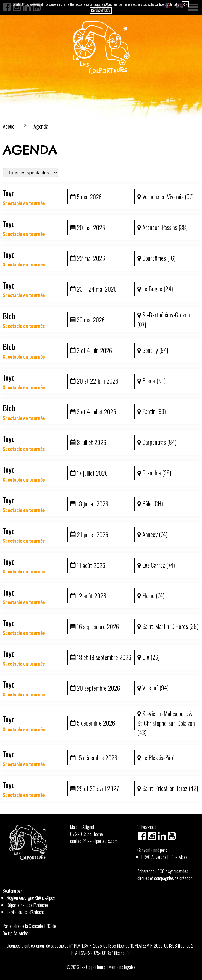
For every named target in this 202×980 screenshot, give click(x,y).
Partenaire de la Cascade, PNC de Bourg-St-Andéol (29, 929)
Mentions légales (122, 967)
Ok (185, 4)
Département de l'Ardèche (27, 905)
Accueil (10, 126)
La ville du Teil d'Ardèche (26, 912)
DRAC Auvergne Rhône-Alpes (165, 857)
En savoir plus (101, 11)
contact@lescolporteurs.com (94, 841)
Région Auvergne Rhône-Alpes (31, 898)
